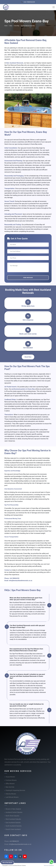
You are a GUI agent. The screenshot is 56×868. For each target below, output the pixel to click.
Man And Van (10, 787)
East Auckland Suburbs (13, 823)
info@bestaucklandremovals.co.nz (21, 581)
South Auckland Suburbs (14, 826)
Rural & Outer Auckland (13, 829)
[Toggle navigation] (54, 7)
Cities (11, 26)
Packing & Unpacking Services (15, 790)
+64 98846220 (14, 578)
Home (6, 26)
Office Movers (10, 784)
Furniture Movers (11, 780)
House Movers (10, 777)
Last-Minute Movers (12, 797)
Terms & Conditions (49, 865)
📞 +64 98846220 (28, 2)
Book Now (28, 357)
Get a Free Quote (8, 863)
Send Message (28, 278)
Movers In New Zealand (13, 809)
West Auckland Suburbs (13, 819)
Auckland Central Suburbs (14, 812)
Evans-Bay (17, 26)
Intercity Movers (11, 794)
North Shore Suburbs (12, 816)
